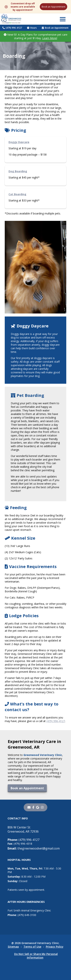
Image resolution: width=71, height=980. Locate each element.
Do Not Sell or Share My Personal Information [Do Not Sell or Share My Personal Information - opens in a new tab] (36, 956)
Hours (32, 28)
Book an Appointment (53, 7)
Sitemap (13, 947)
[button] (63, 19)
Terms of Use (32, 947)
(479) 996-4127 (12, 28)
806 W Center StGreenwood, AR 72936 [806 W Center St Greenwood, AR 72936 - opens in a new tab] (23, 829)
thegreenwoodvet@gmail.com (34, 848)
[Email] (29, 807)
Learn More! (50, 38)
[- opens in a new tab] (33, 807)
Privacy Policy (55, 947)
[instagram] (42, 807)
